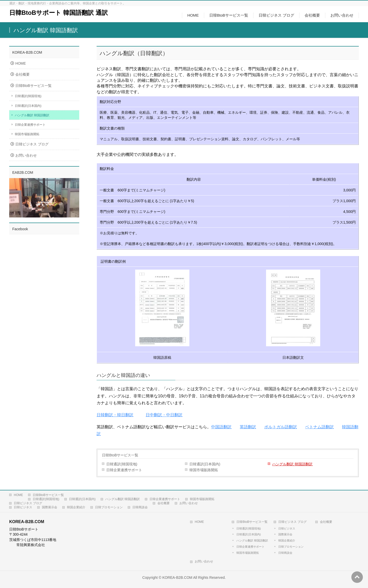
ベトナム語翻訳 (319, 427)
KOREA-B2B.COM (177, 578)
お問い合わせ (26, 155)
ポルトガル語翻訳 (281, 427)
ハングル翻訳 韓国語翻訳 (292, 464)
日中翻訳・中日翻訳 (164, 415)
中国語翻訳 (221, 427)
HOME (21, 64)
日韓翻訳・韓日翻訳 (115, 415)
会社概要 (22, 74)
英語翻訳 (248, 427)
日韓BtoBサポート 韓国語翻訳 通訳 (59, 13)
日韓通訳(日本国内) (205, 464)
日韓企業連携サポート (124, 470)
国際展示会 (50, 507)
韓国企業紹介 (76, 507)
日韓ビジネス (23, 507)
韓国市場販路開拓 (204, 470)
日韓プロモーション (109, 507)
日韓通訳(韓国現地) (122, 464)
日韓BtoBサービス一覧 (120, 455)
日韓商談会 (140, 507)
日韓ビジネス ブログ (32, 144)
